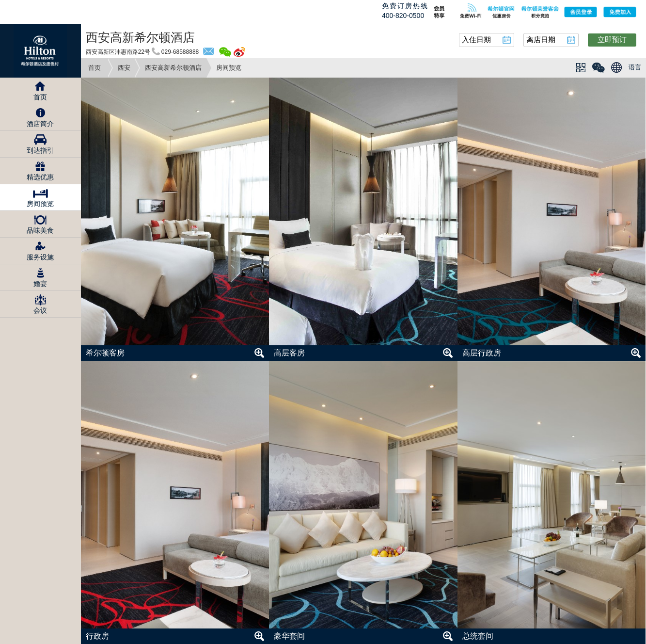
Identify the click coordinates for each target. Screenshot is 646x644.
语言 (635, 67)
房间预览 (40, 204)
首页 (95, 68)
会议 (40, 310)
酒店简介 (40, 124)
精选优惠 (40, 177)
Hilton (40, 51)
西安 (124, 68)
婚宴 (40, 284)
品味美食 (40, 230)
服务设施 (40, 257)
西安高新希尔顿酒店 (173, 68)
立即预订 (612, 40)
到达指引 (40, 150)
